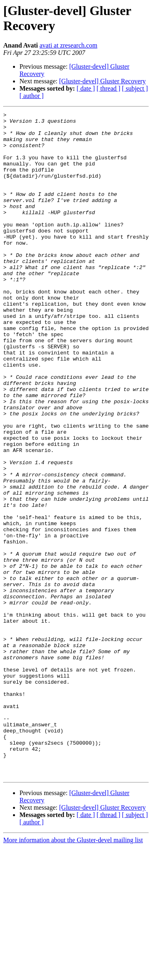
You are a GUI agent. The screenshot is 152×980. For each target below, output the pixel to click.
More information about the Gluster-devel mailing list (73, 973)
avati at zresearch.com (69, 45)
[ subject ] (135, 88)
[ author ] (32, 96)
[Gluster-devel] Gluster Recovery (103, 81)
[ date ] (86, 88)
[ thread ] (108, 88)
